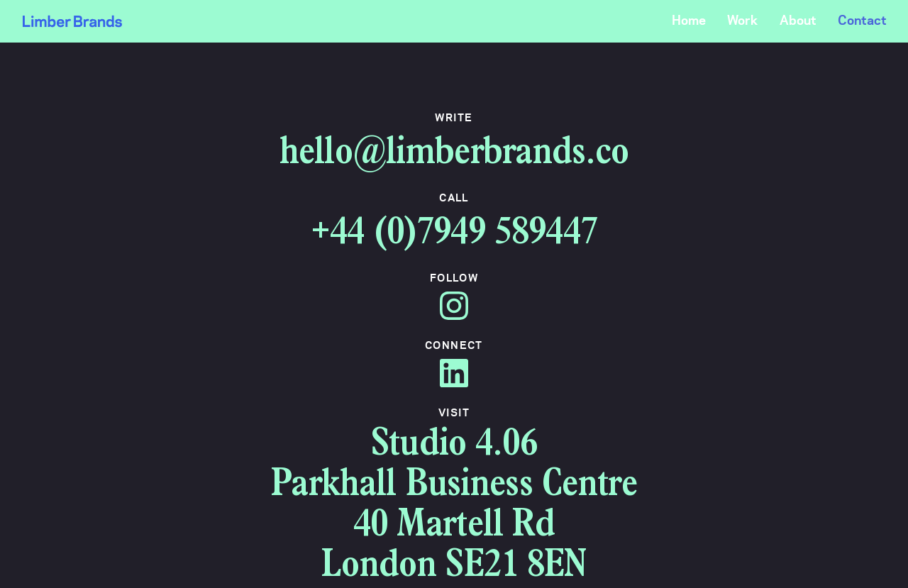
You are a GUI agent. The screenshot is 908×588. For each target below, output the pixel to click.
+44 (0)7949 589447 (454, 235)
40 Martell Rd (454, 527)
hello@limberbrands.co (454, 155)
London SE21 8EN (454, 568)
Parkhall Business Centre (454, 487)
